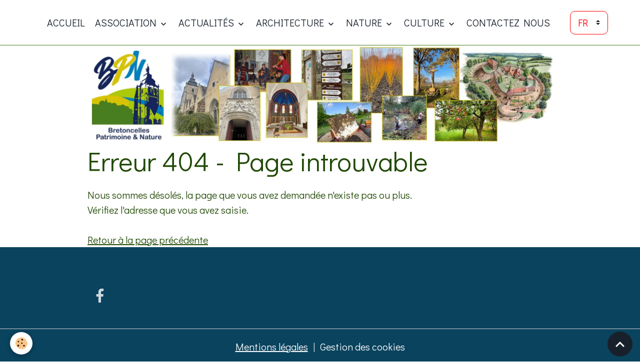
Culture (425, 22)
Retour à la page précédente (148, 240)
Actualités (207, 22)
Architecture (291, 22)
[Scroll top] (620, 344)
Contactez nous (508, 22)
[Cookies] (21, 343)
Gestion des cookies (362, 347)
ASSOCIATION (127, 22)
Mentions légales (272, 347)
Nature (365, 22)
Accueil (66, 22)
